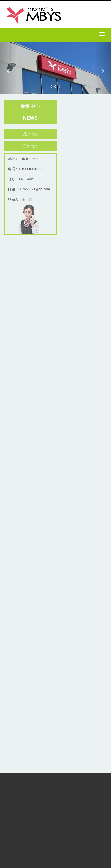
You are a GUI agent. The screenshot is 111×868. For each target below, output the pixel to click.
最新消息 (31, 134)
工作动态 (31, 146)
